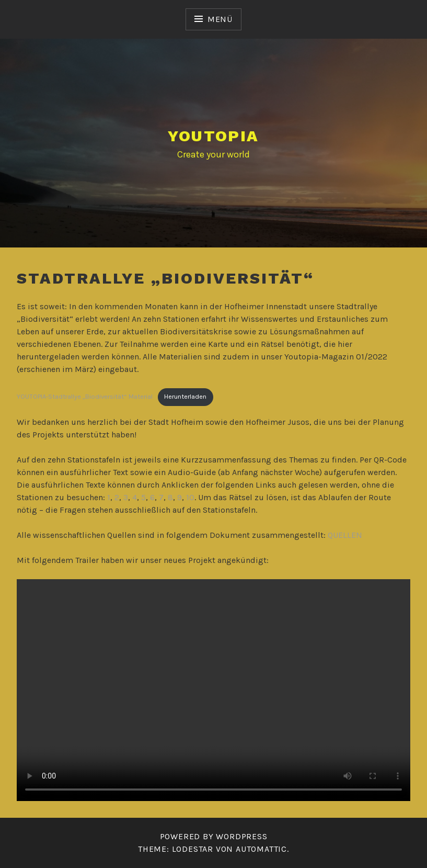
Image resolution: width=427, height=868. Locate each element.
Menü (220, 19)
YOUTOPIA (213, 136)
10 (190, 497)
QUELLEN (345, 535)
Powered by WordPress (214, 836)
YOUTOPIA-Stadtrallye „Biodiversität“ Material (85, 396)
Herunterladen (185, 396)
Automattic (261, 849)
